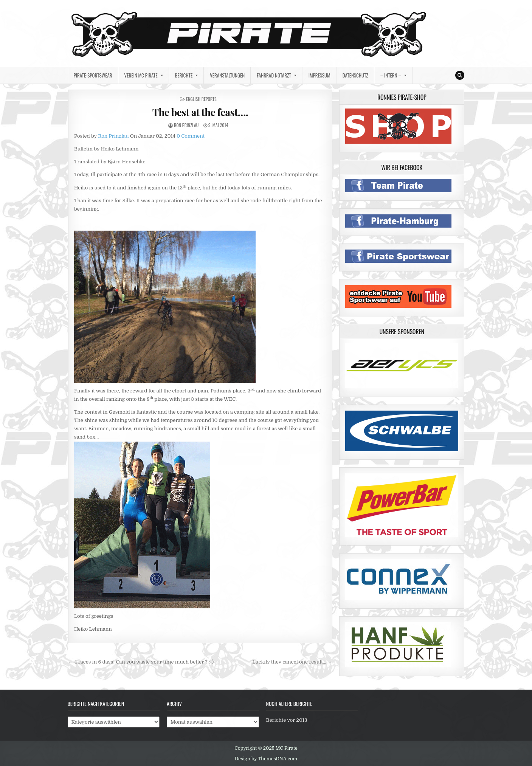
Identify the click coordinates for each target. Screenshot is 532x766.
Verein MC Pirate (141, 75)
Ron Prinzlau (186, 125)
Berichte (184, 75)
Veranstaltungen (227, 75)
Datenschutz (355, 75)
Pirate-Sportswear (93, 75)
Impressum (320, 75)
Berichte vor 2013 (287, 720)
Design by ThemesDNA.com (266, 759)
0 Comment (191, 136)
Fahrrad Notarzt (274, 75)
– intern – (391, 75)
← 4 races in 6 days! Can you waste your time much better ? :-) (141, 662)
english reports (201, 99)
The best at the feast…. (200, 112)
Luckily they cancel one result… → (292, 662)
